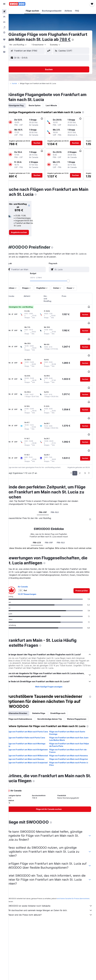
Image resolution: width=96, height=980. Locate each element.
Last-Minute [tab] (58, 110)
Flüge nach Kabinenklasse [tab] (27, 701)
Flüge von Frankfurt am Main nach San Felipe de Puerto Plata (70, 736)
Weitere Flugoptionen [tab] (25, 707)
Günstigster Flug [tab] (23, 110)
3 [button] (85, 450)
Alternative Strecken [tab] (25, 695)
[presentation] (29, 45)
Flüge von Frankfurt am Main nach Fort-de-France (70, 742)
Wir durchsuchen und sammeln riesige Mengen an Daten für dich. (54, 908)
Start (14, 88)
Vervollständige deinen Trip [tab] (56, 701)
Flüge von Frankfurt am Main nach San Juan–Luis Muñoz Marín (70, 730)
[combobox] (62, 50)
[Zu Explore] (4, 32)
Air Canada (30, 566)
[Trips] (4, 40)
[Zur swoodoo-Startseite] (17, 4)
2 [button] (80, 450)
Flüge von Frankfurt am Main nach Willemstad (29, 748)
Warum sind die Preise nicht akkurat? (54, 912)
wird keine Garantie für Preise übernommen (31, 896)
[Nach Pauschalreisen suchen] (4, 27)
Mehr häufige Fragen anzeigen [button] (52, 669)
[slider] (93, 286)
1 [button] (75, 450)
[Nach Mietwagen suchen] (4, 22)
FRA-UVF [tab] (46, 489)
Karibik (21, 88)
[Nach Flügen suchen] (4, 11)
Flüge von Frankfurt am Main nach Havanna (68, 748)
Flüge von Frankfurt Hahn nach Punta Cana (30, 730)
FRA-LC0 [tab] (40, 519)
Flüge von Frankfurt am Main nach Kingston (68, 754)
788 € (21, 44)
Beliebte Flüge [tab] (46, 695)
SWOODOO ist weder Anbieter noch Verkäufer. (54, 903)
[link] (25, 237)
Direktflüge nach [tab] (65, 695)
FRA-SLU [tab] (58, 489)
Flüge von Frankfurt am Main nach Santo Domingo (71, 724)
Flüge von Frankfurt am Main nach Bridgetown (29, 742)
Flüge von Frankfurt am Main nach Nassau (33, 753)
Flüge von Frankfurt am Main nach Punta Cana (32, 724)
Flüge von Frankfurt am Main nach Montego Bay (29, 736)
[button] (4, 4)
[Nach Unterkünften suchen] (4, 17)
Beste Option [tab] (42, 110)
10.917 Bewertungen (34, 573)
